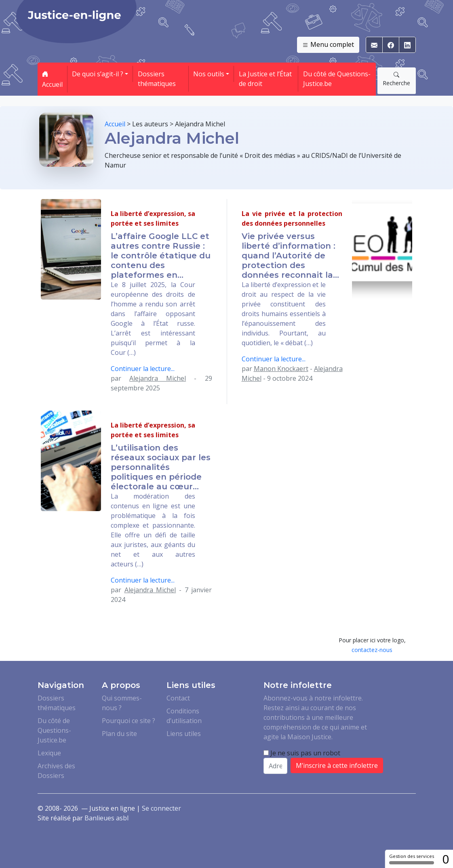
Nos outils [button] (209, 74)
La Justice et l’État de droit (265, 79)
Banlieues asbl (106, 818)
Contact (178, 698)
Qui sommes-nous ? (122, 703)
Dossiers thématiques (157, 79)
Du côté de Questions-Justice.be (337, 79)
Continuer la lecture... (143, 369)
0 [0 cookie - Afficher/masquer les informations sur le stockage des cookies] (446, 859)
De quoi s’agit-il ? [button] (98, 74)
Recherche (396, 79)
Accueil (52, 79)
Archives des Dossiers (56, 771)
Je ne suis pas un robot (302, 753)
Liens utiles (184, 734)
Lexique (49, 753)
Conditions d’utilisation (184, 716)
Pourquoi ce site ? (129, 721)
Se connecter (161, 808)
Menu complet (328, 45)
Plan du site (119, 734)
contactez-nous (372, 650)
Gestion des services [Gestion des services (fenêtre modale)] (412, 859)
